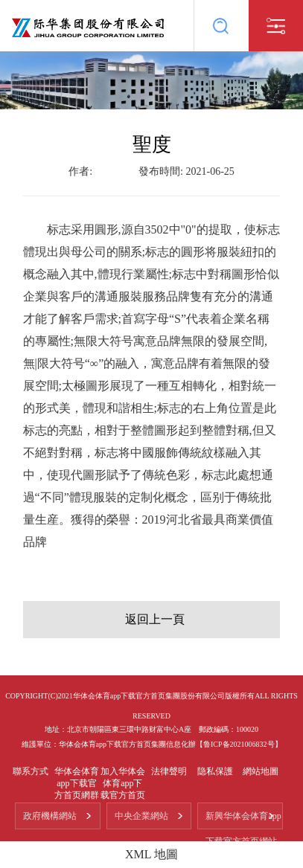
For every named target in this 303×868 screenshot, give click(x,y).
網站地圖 (261, 771)
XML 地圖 (151, 854)
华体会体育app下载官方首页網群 (77, 783)
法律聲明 (169, 771)
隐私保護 (215, 771)
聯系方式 (31, 771)
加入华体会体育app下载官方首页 (123, 783)
